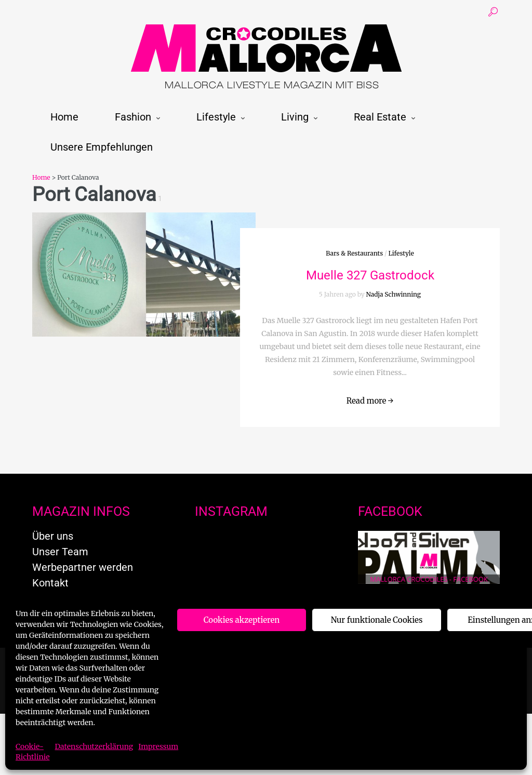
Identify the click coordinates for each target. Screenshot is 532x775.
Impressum (158, 746)
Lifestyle (216, 117)
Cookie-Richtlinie (33, 752)
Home (64, 117)
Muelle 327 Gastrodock (370, 275)
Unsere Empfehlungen (102, 147)
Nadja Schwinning (394, 294)
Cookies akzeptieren (242, 620)
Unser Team (60, 552)
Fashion (133, 117)
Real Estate (380, 117)
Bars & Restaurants (354, 253)
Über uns (53, 536)
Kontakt (50, 583)
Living (295, 117)
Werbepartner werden (83, 567)
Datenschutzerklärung (94, 746)
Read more (370, 401)
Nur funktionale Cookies (377, 620)
